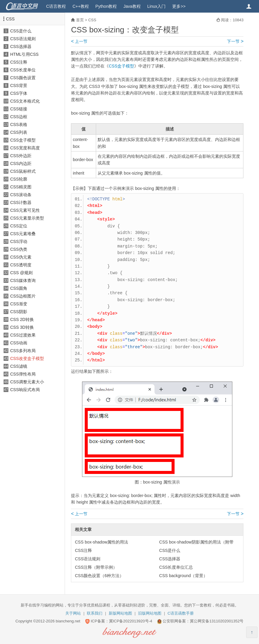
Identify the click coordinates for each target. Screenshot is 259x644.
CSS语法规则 (23, 39)
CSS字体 (19, 93)
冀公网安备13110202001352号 (217, 621)
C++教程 (81, 6)
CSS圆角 (19, 288)
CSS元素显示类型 (27, 218)
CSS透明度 (21, 265)
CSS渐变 (19, 304)
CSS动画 (19, 343)
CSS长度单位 (23, 70)
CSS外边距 (21, 156)
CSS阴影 (19, 312)
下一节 (235, 41)
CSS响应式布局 (25, 390)
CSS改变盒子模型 (27, 358)
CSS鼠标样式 (23, 171)
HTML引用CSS (24, 54)
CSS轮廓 (19, 179)
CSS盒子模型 (23, 140)
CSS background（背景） (184, 576)
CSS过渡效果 (23, 335)
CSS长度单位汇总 (176, 567)
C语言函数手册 (181, 613)
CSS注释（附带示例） (96, 567)
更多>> (179, 6)
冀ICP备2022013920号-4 (131, 621)
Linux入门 (156, 6)
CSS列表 (19, 132)
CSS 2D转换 (22, 319)
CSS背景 (19, 85)
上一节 (79, 41)
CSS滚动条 (21, 195)
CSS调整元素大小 (27, 382)
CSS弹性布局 (23, 374)
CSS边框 (19, 117)
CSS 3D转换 (22, 327)
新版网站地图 (120, 613)
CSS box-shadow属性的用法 (102, 542)
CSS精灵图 (21, 187)
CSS (10, 19)
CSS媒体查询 (23, 280)
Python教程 (106, 6)
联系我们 (95, 613)
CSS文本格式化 (25, 101)
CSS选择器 (21, 46)
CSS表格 (19, 124)
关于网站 (73, 613)
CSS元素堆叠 (23, 234)
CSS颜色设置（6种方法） (99, 576)
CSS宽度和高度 (25, 148)
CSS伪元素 (21, 257)
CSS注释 (19, 62)
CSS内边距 (21, 163)
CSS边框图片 (23, 296)
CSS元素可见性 (25, 210)
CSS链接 (19, 109)
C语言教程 (56, 6)
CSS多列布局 (23, 351)
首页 (80, 20)
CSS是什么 (21, 31)
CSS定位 (19, 226)
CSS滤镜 (19, 366)
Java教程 (132, 6)
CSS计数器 (21, 202)
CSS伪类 (19, 249)
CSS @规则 (21, 273)
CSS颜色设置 (23, 78)
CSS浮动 (19, 241)
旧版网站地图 (150, 613)
